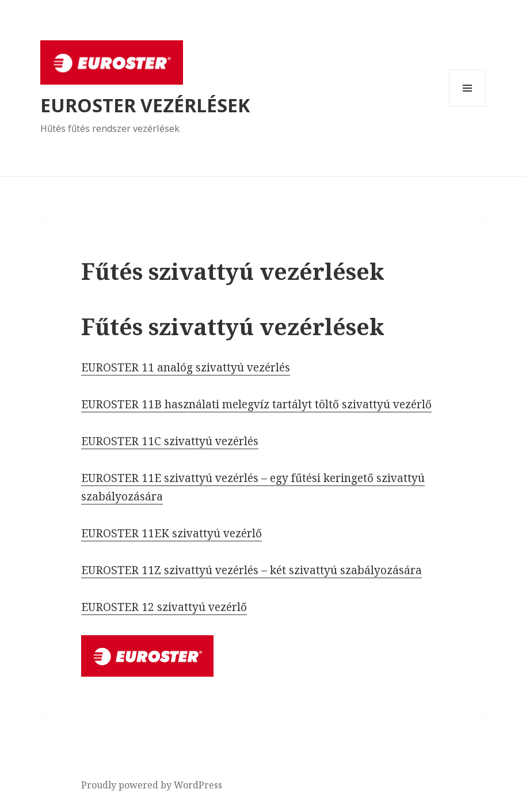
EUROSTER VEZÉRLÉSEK (145, 105)
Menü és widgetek (468, 106)
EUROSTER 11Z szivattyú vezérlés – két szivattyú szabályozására (251, 570)
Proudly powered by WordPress (152, 785)
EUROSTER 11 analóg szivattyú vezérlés (186, 367)
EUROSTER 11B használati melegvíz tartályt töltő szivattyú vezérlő (256, 404)
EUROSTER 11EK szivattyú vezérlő (171, 533)
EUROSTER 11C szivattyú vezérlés (170, 441)
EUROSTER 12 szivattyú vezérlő (164, 607)
